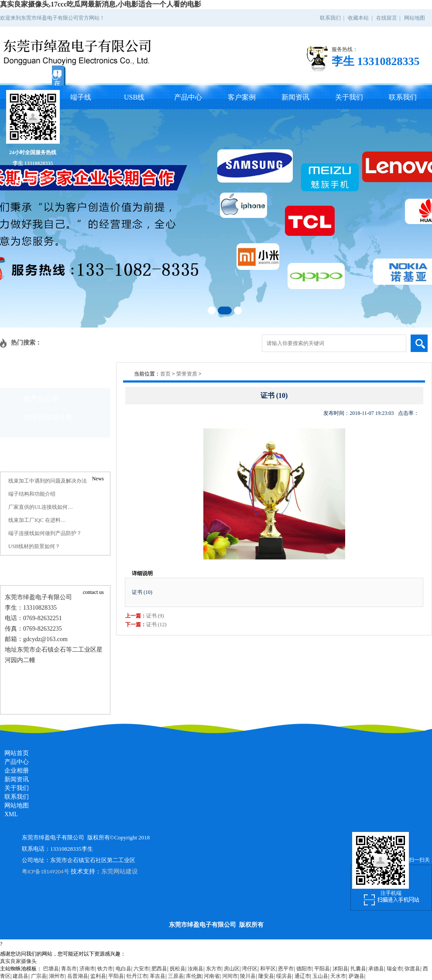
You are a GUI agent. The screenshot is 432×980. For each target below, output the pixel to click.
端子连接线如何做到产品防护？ (45, 533)
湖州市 (57, 976)
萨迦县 (357, 976)
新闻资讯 (295, 97)
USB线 (134, 97)
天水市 (338, 976)
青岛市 (69, 969)
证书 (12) (156, 625)
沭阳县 (340, 969)
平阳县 (322, 969)
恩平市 (286, 969)
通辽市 (302, 976)
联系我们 (330, 18)
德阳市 (304, 969)
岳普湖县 (78, 976)
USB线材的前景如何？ (34, 546)
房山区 (232, 969)
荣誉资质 (187, 374)
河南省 (212, 976)
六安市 (141, 969)
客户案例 (242, 97)
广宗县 (39, 976)
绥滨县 (284, 976)
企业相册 (17, 771)
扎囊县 (358, 969)
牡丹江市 (137, 976)
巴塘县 (51, 969)
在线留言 (387, 18)
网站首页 (17, 753)
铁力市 (105, 969)
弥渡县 (412, 969)
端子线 (81, 97)
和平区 (268, 969)
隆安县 (266, 976)
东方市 (214, 969)
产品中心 (188, 97)
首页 (165, 374)
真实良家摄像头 (18, 961)
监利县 (98, 976)
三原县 (176, 976)
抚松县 (178, 969)
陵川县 (248, 976)
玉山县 (320, 976)
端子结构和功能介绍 (32, 494)
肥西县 (159, 969)
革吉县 (158, 976)
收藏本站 (358, 18)
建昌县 (21, 976)
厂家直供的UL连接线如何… (41, 507)
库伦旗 (194, 976)
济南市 (87, 969)
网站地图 (415, 18)
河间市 (230, 976)
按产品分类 (41, 399)
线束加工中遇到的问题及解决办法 (48, 481)
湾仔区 (250, 969)
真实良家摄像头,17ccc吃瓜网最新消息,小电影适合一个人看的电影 (101, 4)
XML (11, 814)
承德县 (376, 969)
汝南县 (195, 969)
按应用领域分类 (48, 417)
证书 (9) (155, 616)
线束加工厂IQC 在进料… (37, 520)
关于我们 (349, 97)
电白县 (123, 969)
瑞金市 (394, 969)
